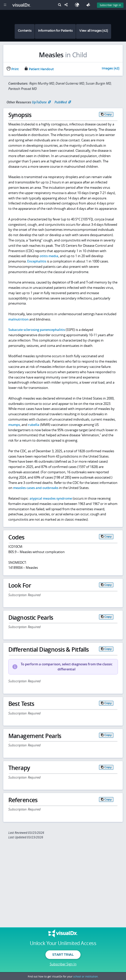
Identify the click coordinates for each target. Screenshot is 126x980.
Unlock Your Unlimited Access (63, 943)
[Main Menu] (5, 5)
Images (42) (111, 69)
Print (13, 69)
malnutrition (18, 319)
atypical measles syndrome (51, 498)
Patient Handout (39, 69)
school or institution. (86, 976)
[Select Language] (78, 5)
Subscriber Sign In (63, 964)
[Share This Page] (67, 5)
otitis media (49, 256)
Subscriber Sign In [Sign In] (110, 5)
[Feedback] (89, 5)
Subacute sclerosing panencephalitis (37, 330)
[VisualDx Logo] (22, 5)
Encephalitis (37, 261)
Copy (108, 114)
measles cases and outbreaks (36, 488)
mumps (14, 425)
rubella (34, 425)
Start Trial (63, 954)
